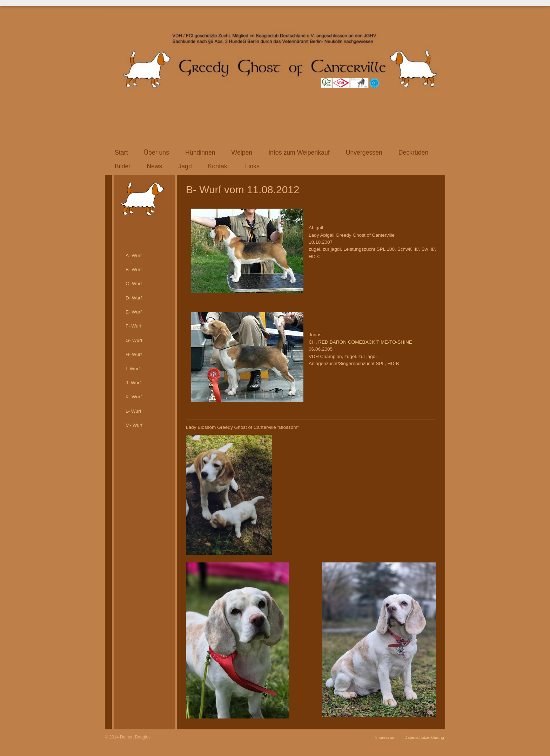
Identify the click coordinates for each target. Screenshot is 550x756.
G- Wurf (134, 340)
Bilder (123, 166)
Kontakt (219, 166)
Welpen (242, 153)
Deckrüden (413, 153)
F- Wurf (133, 326)
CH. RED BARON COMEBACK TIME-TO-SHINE (360, 342)
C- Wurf (134, 283)
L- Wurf (133, 411)
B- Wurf (134, 269)
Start (121, 153)
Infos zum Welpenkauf (299, 153)
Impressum (385, 737)
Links (252, 166)
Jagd (185, 166)
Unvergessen (364, 153)
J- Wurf (133, 383)
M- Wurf (134, 425)
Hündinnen (200, 153)
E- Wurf (134, 312)
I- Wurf (133, 369)
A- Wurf (134, 255)
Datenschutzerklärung (424, 737)
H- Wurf (134, 354)
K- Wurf (134, 397)
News (154, 166)
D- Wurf (134, 298)
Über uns (156, 153)
